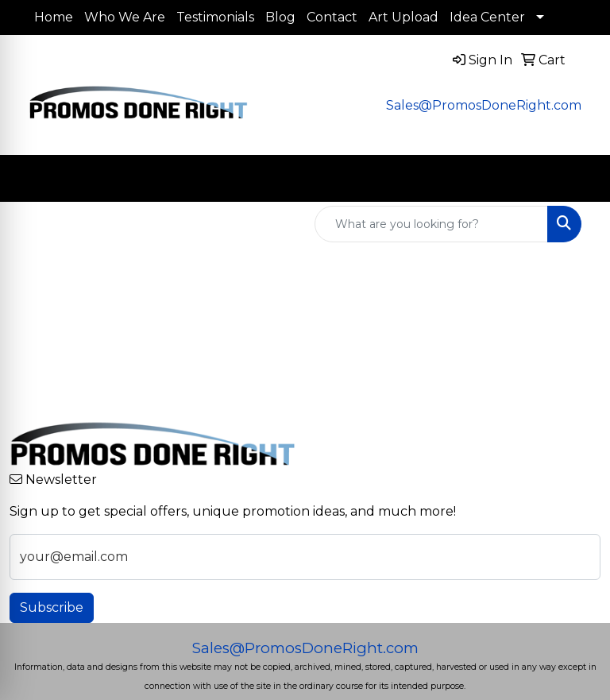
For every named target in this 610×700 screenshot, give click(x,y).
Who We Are (125, 17)
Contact (332, 17)
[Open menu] (578, 179)
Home (54, 17)
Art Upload (403, 17)
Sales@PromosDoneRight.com (484, 105)
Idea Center (487, 17)
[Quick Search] (431, 224)
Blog (280, 17)
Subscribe (52, 607)
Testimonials (215, 17)
